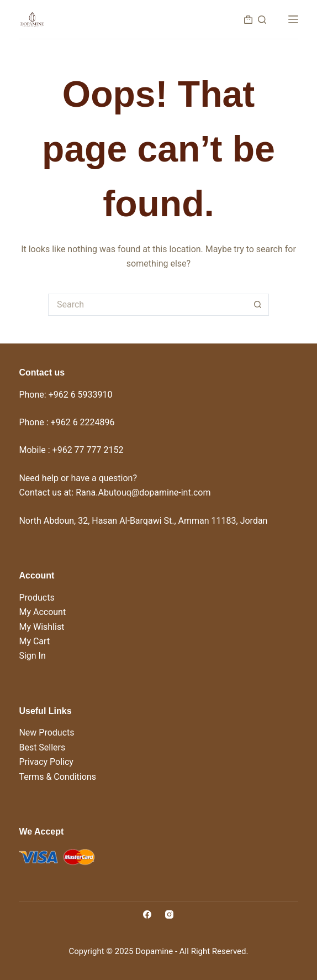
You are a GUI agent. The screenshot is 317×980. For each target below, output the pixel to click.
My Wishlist (41, 627)
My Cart (34, 641)
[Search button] (258, 305)
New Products (46, 733)
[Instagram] (169, 914)
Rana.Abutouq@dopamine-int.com (143, 492)
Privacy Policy (46, 762)
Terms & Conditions (57, 777)
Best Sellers (42, 747)
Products (36, 598)
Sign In (32, 656)
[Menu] (293, 19)
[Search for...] (147, 305)
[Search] (262, 20)
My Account (42, 612)
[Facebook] (147, 914)
